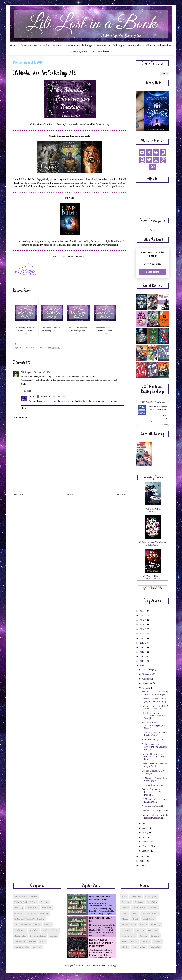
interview (44, 913)
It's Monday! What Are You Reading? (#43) (154, 779)
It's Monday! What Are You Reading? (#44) (154, 734)
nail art (48, 925)
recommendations (38, 936)
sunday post (20, 941)
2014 (142, 666)
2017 (142, 652)
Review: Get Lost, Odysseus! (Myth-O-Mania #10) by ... (155, 700)
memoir (135, 919)
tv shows (37, 947)
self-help (146, 941)
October (146, 679)
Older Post (121, 495)
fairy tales (152, 902)
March (145, 842)
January (146, 851)
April (145, 837)
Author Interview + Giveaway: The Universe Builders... (154, 747)
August (146, 688)
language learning (150, 913)
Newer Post (19, 495)
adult (124, 896)
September (147, 683)
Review (34, 896)
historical (153, 908)
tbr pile (32, 941)
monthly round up (23, 925)
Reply (23, 384)
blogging (44, 902)
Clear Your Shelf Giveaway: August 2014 (154, 765)
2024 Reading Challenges (79, 45)
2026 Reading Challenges (141, 45)
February (147, 846)
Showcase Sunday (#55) (153, 785)
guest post (32, 913)
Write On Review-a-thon (26, 902)
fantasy (125, 908)
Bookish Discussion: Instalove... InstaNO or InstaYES (153, 792)
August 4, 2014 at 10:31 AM (38, 372)
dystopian (139, 902)
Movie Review (21, 896)
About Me (25, 45)
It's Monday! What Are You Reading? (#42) (154, 801)
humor (135, 913)
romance (155, 936)
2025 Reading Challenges (110, 45)
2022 (142, 629)
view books (164, 424)
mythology (155, 925)
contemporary (151, 896)
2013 (142, 856)
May (145, 832)
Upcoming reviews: (153, 478)
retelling (143, 936)
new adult (127, 930)
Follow (153, 230)
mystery (143, 925)
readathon (34, 930)
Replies (27, 391)
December (147, 670)
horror (125, 913)
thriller (125, 947)
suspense (158, 941)
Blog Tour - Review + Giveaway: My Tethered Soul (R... (154, 716)
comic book (136, 896)
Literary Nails (80, 52)
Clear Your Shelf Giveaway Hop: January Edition (101, 898)
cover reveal (32, 908)
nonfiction (140, 930)
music (38, 925)
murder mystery (129, 925)
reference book (129, 936)
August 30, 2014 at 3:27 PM (53, 397)
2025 (142, 616)
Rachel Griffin (154, 511)
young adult (155, 947)
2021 (142, 634)
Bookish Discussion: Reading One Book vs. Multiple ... (155, 693)
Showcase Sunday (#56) (153, 740)
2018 (142, 647)
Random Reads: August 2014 (155, 811)
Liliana (32, 397)
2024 (142, 620)
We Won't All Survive (153, 576)
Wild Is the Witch (153, 509)
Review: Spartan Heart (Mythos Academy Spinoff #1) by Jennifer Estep (102, 943)
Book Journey (102, 124)
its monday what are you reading (32, 347)
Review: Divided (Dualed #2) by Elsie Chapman (155, 707)
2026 (142, 611)
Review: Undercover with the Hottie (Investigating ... (155, 816)
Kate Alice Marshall (154, 579)
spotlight (54, 936)
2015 (142, 661)
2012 (142, 861)
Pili (22, 372)
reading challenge (50, 930)
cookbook (126, 902)
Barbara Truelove (154, 545)
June (145, 828)
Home (14, 45)
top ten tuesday (22, 947)
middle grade (148, 919)
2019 (142, 643)
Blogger (114, 965)
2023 (142, 625)
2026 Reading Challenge (153, 402)
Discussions (165, 45)
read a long (20, 930)
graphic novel (139, 908)
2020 (142, 638)
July (144, 823)
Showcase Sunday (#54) (153, 806)
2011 (142, 865)
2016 (142, 657)
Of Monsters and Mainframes (153, 542)
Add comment (21, 418)
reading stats (20, 936)
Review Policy (42, 45)
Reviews (57, 45)
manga (125, 919)
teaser (43, 941)
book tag (19, 908)
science (134, 941)
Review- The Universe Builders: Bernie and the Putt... (154, 757)
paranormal (153, 930)
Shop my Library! (100, 52)
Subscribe (153, 272)
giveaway (19, 913)
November (147, 674)
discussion (47, 908)
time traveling (139, 947)
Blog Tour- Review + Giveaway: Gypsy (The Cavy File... (153, 725)
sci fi (124, 941)
